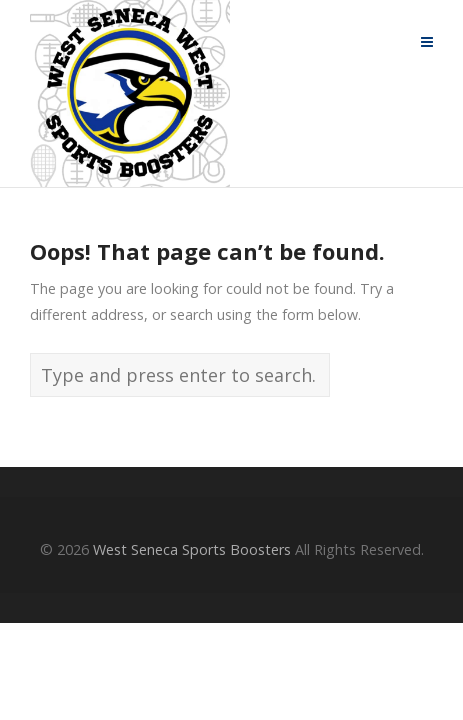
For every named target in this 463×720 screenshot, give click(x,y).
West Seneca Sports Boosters (192, 549)
